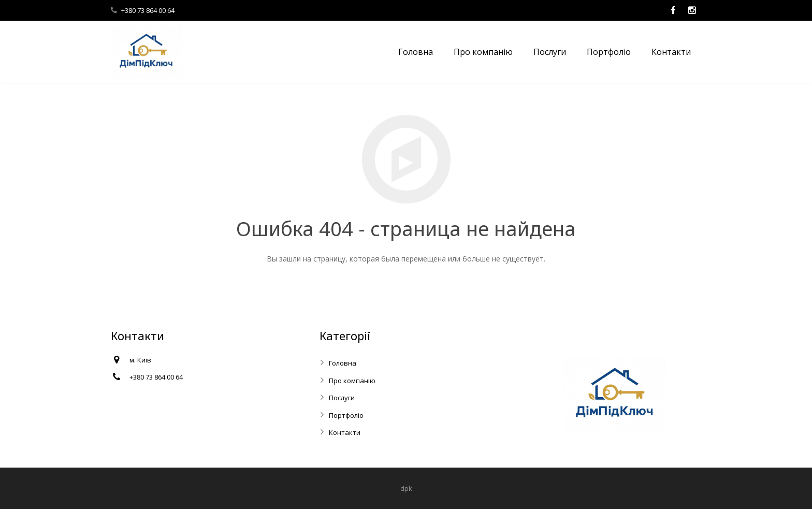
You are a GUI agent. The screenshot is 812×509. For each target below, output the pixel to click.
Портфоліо (346, 415)
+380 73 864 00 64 (148, 10)
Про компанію (352, 381)
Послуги (342, 398)
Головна (343, 363)
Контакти (345, 432)
